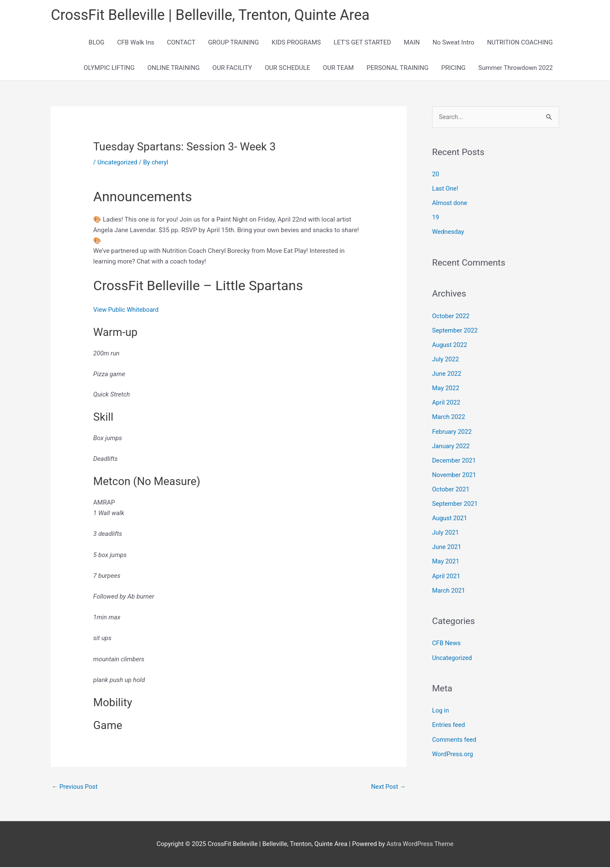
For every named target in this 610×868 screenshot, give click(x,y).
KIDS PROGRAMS (296, 43)
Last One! (445, 189)
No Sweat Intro (453, 43)
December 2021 (455, 459)
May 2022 (446, 388)
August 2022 (450, 345)
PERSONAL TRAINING (397, 69)
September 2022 (455, 330)
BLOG (97, 43)
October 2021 (451, 488)
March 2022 (449, 416)
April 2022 (446, 402)
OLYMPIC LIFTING (109, 69)
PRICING (454, 69)
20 (436, 175)
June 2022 (447, 373)
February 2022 (452, 430)
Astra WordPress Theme (420, 845)
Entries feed (449, 722)
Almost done (450, 204)
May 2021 (446, 559)
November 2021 (455, 474)
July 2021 (446, 531)
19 (436, 218)
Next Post (388, 787)
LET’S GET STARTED (363, 43)
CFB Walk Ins (136, 43)
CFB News (447, 641)
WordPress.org (453, 751)
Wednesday (448, 232)
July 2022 (446, 359)
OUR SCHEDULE (287, 69)
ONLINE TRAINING (174, 69)
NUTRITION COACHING (520, 43)
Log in (441, 707)
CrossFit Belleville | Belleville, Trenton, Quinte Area (214, 15)
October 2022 (451, 316)
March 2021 (449, 588)
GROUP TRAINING (233, 43)
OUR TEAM (338, 69)
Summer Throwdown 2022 (516, 69)
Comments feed (455, 736)
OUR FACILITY (232, 69)
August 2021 (450, 516)
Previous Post (75, 787)
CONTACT (181, 43)
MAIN (412, 43)
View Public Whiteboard (127, 311)
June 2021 (447, 545)
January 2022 (451, 445)
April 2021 (446, 574)
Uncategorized (118, 163)
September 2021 (455, 502)
